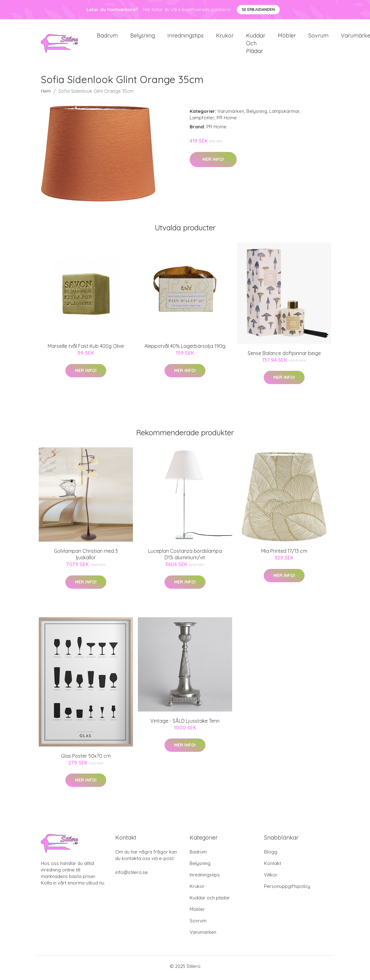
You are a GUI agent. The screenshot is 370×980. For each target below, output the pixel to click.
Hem (46, 94)
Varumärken (231, 115)
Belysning (143, 37)
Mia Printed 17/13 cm (284, 554)
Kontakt (273, 866)
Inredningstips (185, 37)
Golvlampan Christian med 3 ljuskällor (86, 558)
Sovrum (318, 37)
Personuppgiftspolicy (287, 889)
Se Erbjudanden (258, 9)
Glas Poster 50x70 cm (86, 759)
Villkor (271, 878)
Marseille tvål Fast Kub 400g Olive (86, 349)
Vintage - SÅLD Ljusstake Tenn (185, 724)
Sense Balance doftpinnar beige (284, 356)
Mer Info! (213, 162)
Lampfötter (202, 121)
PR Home (227, 121)
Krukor (225, 37)
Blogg (271, 855)
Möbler (287, 37)
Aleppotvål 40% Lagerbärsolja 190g (185, 349)
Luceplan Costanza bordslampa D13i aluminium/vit (185, 558)
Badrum (107, 37)
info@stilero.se (132, 875)
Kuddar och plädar (256, 45)
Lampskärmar (284, 115)
